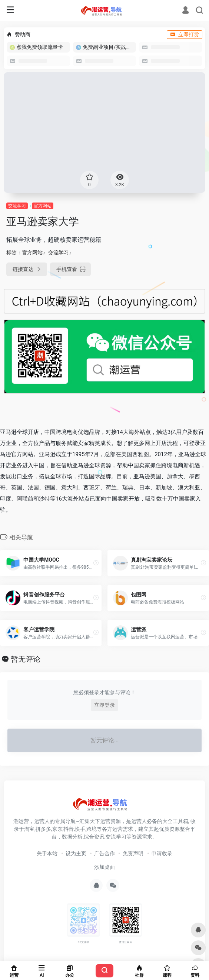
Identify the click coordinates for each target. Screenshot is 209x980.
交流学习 (17, 206)
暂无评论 (26, 659)
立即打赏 (185, 34)
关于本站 (47, 853)
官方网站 (43, 206)
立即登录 (104, 705)
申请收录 (162, 853)
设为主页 (76, 853)
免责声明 (133, 853)
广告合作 (104, 853)
